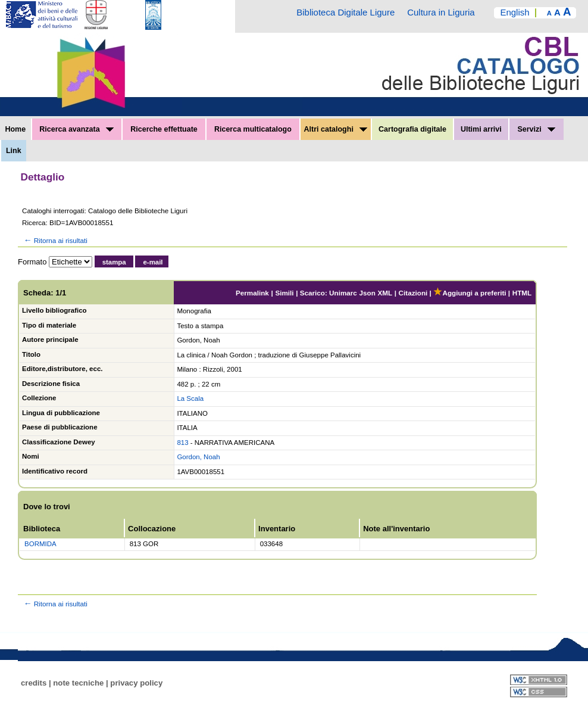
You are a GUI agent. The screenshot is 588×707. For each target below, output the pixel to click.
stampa (114, 262)
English (514, 12)
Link (14, 151)
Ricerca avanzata (76, 129)
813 (182, 443)
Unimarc (343, 293)
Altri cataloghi (336, 129)
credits (34, 683)
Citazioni (413, 293)
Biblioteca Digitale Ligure (345, 12)
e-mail (153, 262)
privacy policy (136, 683)
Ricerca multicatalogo (253, 129)
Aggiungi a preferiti (470, 293)
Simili (284, 293)
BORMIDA (40, 544)
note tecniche (78, 683)
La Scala (190, 398)
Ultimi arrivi (481, 129)
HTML (522, 293)
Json (367, 293)
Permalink (252, 293)
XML (385, 293)
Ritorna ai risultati (55, 240)
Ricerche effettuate (164, 129)
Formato (32, 262)
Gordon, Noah (198, 457)
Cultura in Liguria (441, 12)
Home (15, 129)
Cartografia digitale (412, 129)
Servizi (536, 129)
